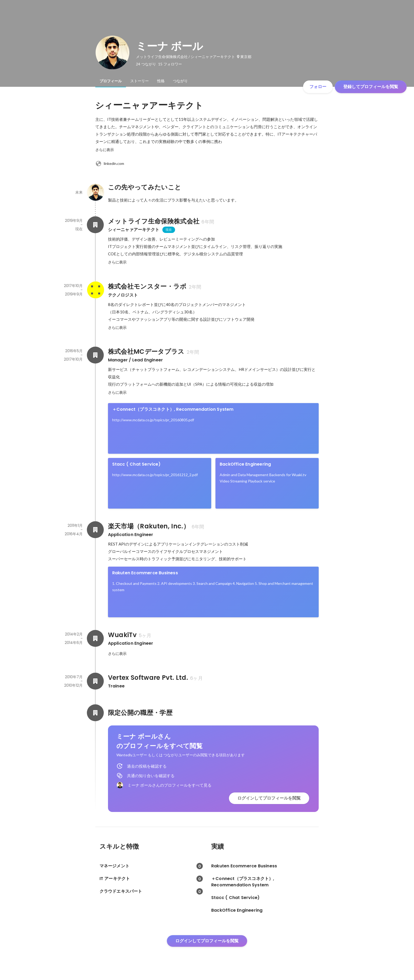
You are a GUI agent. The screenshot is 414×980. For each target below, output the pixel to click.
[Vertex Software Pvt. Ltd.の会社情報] (95, 681)
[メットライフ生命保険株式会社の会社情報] (95, 225)
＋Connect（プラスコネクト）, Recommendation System (173, 409)
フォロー (318, 87)
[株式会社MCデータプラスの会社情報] (95, 355)
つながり (180, 81)
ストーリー (139, 81)
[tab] (111, 81)
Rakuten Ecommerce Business (145, 573)
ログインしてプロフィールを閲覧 (269, 798)
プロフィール (111, 81)
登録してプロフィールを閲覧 (371, 87)
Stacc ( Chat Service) (136, 464)
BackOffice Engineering (245, 464)
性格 (161, 81)
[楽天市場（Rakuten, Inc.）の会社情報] (95, 530)
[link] (213, 428)
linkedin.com (110, 164)
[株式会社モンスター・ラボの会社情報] (95, 290)
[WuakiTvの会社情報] (95, 638)
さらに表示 (105, 150)
